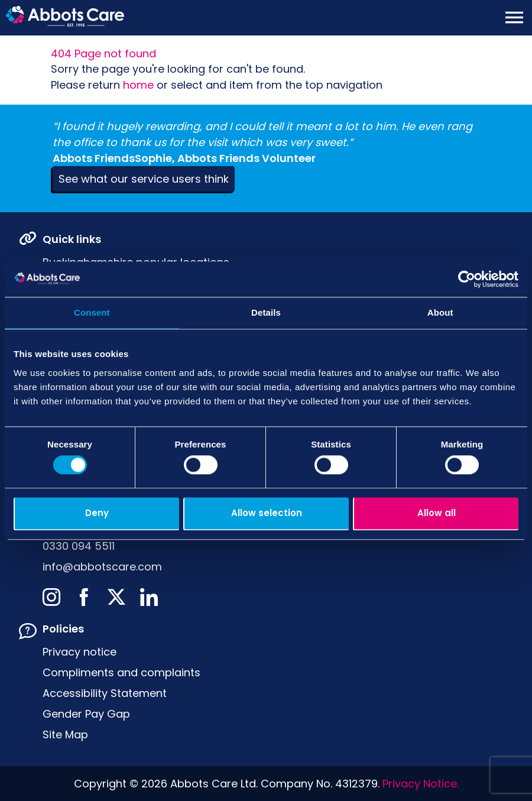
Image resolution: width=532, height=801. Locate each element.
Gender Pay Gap (86, 714)
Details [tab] (266, 312)
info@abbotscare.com (102, 567)
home (138, 85)
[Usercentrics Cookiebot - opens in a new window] (467, 279)
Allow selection (267, 513)
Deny (97, 513)
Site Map (65, 734)
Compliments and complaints (121, 672)
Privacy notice (80, 652)
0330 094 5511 (79, 546)
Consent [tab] (92, 312)
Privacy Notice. (421, 784)
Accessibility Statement (105, 693)
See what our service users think (144, 179)
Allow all (437, 513)
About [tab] (440, 312)
